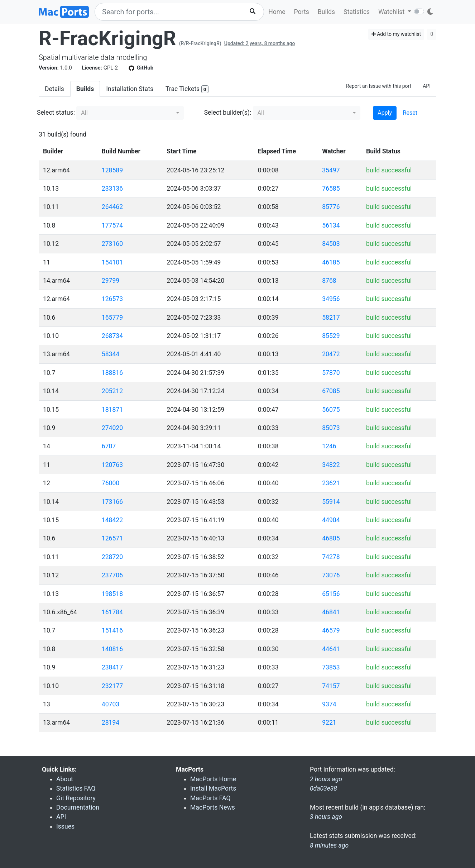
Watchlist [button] (392, 12)
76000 (111, 483)
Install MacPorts (213, 788)
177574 (112, 225)
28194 (111, 722)
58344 (111, 354)
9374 (329, 704)
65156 (331, 594)
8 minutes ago (329, 845)
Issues (65, 826)
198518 (112, 594)
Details (54, 89)
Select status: (56, 113)
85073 (331, 428)
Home (277, 12)
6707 (109, 446)
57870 (331, 373)
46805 (331, 538)
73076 (331, 575)
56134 (331, 225)
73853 (331, 667)
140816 (112, 649)
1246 (329, 446)
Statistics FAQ (76, 788)
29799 (111, 281)
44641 (331, 649)
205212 (112, 391)
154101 (112, 262)
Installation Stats (130, 89)
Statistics (357, 12)
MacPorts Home (213, 779)
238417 (112, 667)
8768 (329, 281)
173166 (112, 502)
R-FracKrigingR (107, 38)
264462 (112, 207)
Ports (302, 12)
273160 (112, 244)
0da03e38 (323, 788)
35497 (331, 170)
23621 (331, 483)
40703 (111, 704)
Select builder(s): (228, 113)
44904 (331, 520)
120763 (112, 465)
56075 (331, 410)
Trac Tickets (187, 89)
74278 (331, 557)
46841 (331, 612)
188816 (112, 373)
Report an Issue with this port (379, 86)
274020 (112, 428)
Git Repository (76, 798)
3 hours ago (326, 817)
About (65, 779)
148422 (112, 520)
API (427, 86)
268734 (112, 336)
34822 (331, 465)
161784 (112, 612)
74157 (331, 686)
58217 (331, 318)
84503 (331, 244)
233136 (112, 189)
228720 (112, 557)
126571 (112, 538)
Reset (410, 113)
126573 (112, 299)
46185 (331, 262)
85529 (331, 336)
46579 (331, 630)
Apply (385, 113)
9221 (329, 722)
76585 (331, 189)
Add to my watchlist (396, 34)
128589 (112, 170)
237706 (112, 575)
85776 (331, 207)
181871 (112, 410)
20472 (331, 354)
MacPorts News (213, 807)
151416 (112, 630)
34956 (331, 299)
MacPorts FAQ (210, 798)
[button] (130, 113)
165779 (112, 318)
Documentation (78, 807)
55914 (331, 502)
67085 (331, 391)
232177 (112, 686)
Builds (326, 12)
